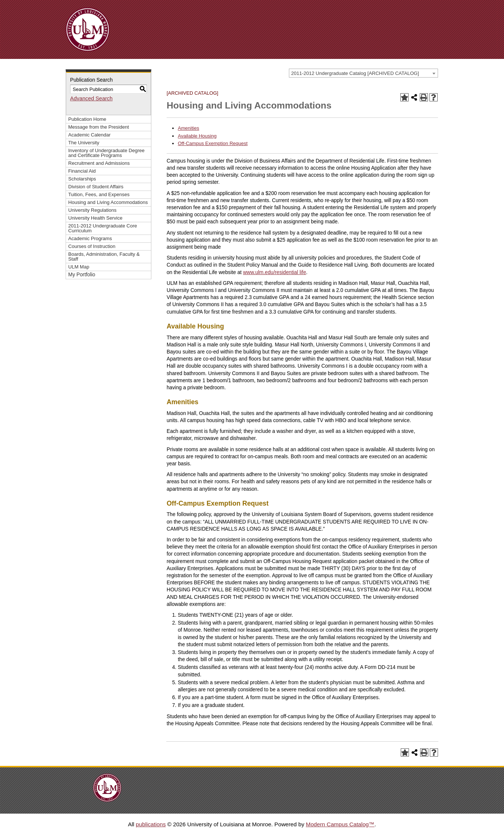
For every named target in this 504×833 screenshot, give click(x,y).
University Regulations (92, 210)
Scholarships (82, 179)
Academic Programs (90, 238)
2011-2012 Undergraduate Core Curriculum (103, 228)
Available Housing (197, 136)
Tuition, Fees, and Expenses (99, 194)
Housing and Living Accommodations (108, 202)
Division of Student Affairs (96, 187)
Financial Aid (82, 171)
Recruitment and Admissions (99, 163)
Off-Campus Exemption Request (213, 143)
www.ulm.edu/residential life (275, 272)
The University (84, 143)
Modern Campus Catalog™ (340, 824)
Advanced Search (91, 98)
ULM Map (79, 267)
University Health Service (95, 218)
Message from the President (99, 127)
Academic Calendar (89, 135)
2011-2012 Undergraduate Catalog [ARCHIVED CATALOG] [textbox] (355, 73)
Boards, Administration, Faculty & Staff (104, 257)
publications (151, 824)
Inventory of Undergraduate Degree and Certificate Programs (106, 153)
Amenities (188, 128)
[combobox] (363, 73)
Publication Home (87, 119)
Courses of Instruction (92, 246)
